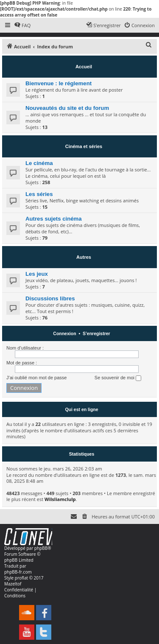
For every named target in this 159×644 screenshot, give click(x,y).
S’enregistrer (96, 333)
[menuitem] (22, 25)
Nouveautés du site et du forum (67, 108)
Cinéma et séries (84, 146)
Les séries (39, 194)
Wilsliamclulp (60, 499)
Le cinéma (39, 163)
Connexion (64, 333)
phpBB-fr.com (18, 572)
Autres (84, 257)
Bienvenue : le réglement (59, 83)
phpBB (41, 548)
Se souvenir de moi (118, 378)
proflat (21, 578)
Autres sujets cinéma (54, 219)
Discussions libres (50, 298)
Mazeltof (13, 584)
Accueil (84, 67)
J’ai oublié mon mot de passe (36, 378)
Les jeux (37, 274)
